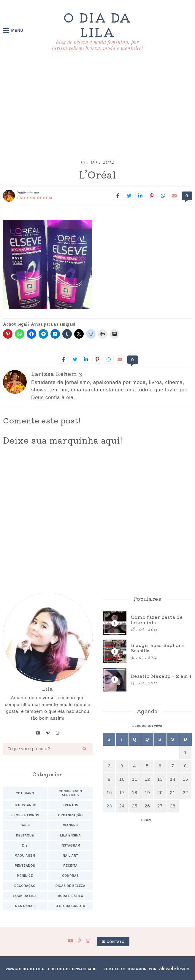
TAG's (25, 825)
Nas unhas (25, 906)
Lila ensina (70, 835)
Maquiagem (25, 855)
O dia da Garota (70, 906)
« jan (146, 820)
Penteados (25, 865)
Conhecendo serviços (70, 793)
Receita (70, 865)
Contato (113, 941)
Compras (70, 875)
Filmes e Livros (25, 815)
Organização (70, 815)
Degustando (25, 805)
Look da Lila (25, 896)
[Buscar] (84, 748)
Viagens (70, 825)
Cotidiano (25, 793)
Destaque (25, 835)
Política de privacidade (72, 969)
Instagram (70, 845)
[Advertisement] (97, 106)
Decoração (25, 886)
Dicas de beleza (70, 886)
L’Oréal (97, 175)
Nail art (71, 855)
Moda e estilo (70, 896)
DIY (25, 845)
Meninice (25, 875)
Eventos (70, 805)
